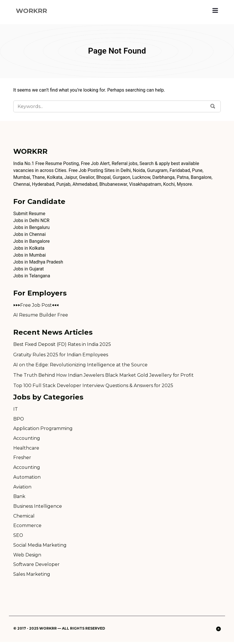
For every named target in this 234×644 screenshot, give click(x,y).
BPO (19, 419)
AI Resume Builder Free (41, 315)
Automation (27, 478)
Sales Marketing (32, 576)
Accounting (27, 439)
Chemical (24, 517)
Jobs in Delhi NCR (32, 221)
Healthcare (26, 449)
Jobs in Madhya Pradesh (38, 262)
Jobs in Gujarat (29, 269)
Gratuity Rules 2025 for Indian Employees (61, 355)
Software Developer (37, 566)
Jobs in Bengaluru (32, 228)
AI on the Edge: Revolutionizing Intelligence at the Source (81, 365)
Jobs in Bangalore (32, 241)
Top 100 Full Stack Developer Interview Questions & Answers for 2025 (94, 386)
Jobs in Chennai (30, 235)
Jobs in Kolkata (29, 248)
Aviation (22, 488)
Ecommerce (27, 527)
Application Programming (43, 429)
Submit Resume (29, 214)
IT (16, 410)
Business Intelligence (38, 508)
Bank (19, 498)
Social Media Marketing (40, 547)
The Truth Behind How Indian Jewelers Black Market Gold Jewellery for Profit (104, 376)
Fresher (22, 459)
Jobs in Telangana (32, 276)
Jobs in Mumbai (30, 255)
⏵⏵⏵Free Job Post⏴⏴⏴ (36, 305)
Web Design (27, 557)
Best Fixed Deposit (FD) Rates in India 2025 (62, 345)
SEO (18, 537)
